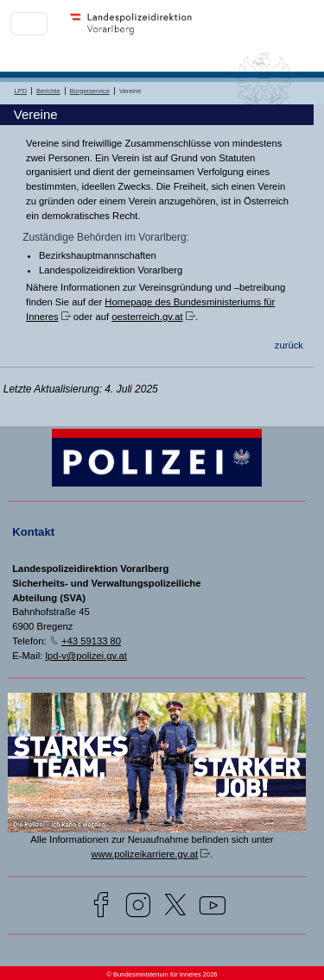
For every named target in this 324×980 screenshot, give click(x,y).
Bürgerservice (90, 91)
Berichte (48, 91)
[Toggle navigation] (29, 24)
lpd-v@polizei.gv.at (86, 656)
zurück (289, 345)
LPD (21, 91)
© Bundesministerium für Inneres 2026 (162, 974)
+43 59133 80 (91, 641)
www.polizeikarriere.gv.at (144, 854)
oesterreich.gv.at (147, 317)
